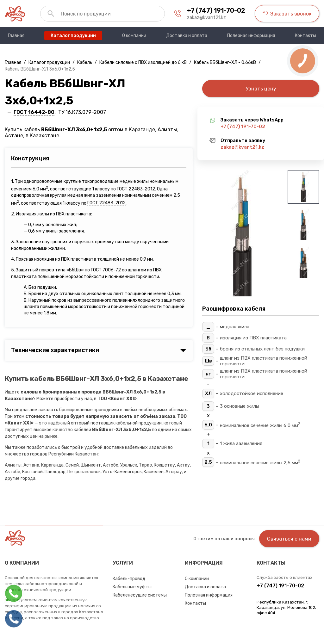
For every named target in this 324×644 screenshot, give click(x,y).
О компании (197, 579)
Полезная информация (209, 595)
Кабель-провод (129, 579)
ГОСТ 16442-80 (34, 112)
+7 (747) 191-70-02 (216, 10)
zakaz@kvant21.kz (206, 17)
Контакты (195, 603)
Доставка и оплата (205, 587)
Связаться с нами (289, 539)
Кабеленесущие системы (140, 595)
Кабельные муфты (132, 587)
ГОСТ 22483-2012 (136, 189)
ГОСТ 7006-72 (106, 270)
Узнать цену (261, 89)
